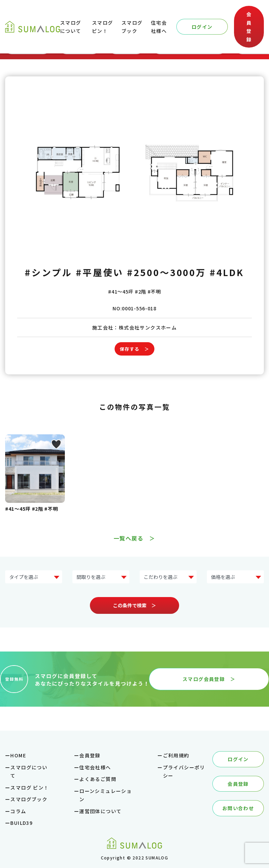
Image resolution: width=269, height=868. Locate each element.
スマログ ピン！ (30, 788)
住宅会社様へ (95, 767)
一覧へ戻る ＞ (134, 538)
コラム (18, 811)
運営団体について (100, 811)
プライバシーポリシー (184, 772)
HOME (18, 755)
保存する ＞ (134, 349)
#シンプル (49, 272)
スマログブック (29, 799)
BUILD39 (21, 823)
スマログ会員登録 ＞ (209, 679)
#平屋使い (100, 272)
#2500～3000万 (167, 272)
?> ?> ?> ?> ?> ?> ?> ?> (34, 577)
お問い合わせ (238, 808)
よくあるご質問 (98, 779)
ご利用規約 (176, 755)
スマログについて (29, 772)
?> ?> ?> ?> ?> (101, 577)
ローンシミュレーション (106, 795)
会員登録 (249, 27)
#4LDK (227, 272)
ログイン (202, 27)
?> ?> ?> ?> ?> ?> (235, 577)
